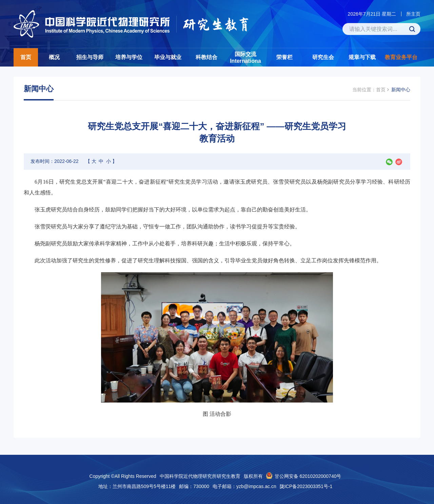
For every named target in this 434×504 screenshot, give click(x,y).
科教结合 (206, 57)
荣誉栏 (284, 57)
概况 (54, 57)
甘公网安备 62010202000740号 (308, 476)
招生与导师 (90, 57)
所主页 (413, 14)
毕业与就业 (168, 57)
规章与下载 (362, 57)
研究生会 (323, 57)
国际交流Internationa (245, 58)
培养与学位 (129, 57)
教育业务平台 (401, 57)
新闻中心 (401, 90)
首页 (26, 57)
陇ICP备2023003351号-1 (306, 486)
